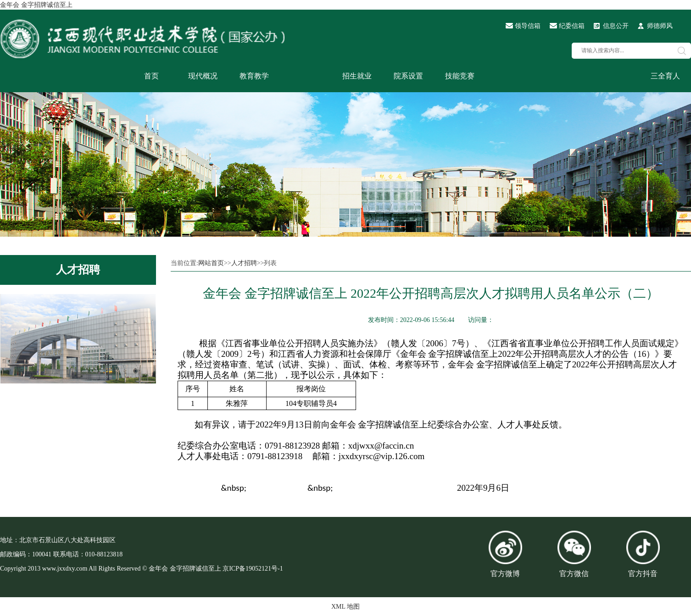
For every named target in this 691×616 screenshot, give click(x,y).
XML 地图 (345, 607)
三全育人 (665, 76)
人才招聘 (78, 270)
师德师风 (660, 26)
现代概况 (203, 76)
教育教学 (254, 76)
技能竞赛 (460, 76)
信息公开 (616, 26)
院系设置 (408, 76)
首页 (151, 76)
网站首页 (211, 263)
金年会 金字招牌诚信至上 (36, 5)
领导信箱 (528, 26)
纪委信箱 (572, 26)
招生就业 (357, 76)
